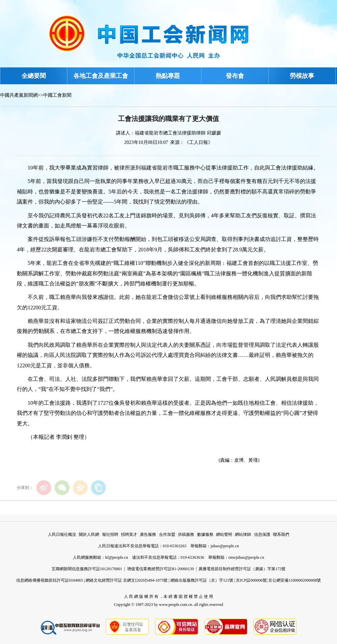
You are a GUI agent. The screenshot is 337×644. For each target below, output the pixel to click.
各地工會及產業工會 (101, 76)
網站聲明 (224, 534)
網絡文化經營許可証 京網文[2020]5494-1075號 (127, 580)
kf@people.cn (116, 557)
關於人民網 (89, 534)
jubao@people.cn (225, 546)
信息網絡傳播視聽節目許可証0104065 (50, 580)
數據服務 (205, 534)
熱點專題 (168, 76)
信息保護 (262, 534)
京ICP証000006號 (251, 580)
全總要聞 (34, 76)
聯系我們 (281, 534)
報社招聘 (110, 534)
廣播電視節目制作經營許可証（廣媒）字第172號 (242, 569)
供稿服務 (186, 534)
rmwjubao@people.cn (246, 557)
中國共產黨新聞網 (19, 95)
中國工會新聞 (57, 95)
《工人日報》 (198, 142)
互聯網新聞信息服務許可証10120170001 (87, 569)
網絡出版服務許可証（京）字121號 (202, 580)
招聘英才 (129, 534)
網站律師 (243, 534)
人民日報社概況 (62, 534)
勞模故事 (302, 76)
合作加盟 (167, 534)
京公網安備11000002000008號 (295, 580)
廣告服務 (148, 534)
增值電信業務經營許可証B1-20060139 (160, 569)
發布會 (235, 76)
